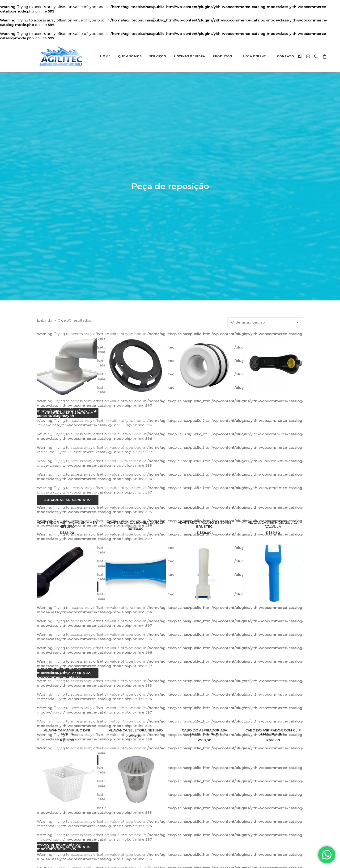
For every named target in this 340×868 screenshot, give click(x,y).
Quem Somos (130, 56)
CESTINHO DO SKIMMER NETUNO (67, 745)
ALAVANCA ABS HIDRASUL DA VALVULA (273, 332)
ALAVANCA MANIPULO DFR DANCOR (67, 539)
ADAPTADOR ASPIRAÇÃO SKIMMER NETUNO (67, 332)
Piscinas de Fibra (189, 56)
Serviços (158, 56)
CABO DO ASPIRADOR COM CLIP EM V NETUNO (273, 539)
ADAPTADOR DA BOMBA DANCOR (136, 330)
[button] (300, 56)
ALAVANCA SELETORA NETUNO (136, 537)
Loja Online (256, 56)
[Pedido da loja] (265, 129)
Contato (285, 56)
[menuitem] (105, 56)
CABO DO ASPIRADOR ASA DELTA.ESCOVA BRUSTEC (204, 539)
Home (105, 56)
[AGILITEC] (61, 56)
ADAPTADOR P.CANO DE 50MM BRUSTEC (204, 332)
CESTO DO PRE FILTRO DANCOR (136, 745)
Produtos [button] (224, 56)
